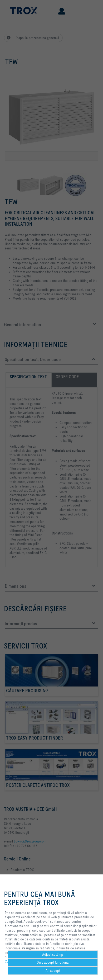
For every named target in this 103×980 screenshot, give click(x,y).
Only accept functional (53, 962)
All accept (53, 970)
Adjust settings (53, 954)
